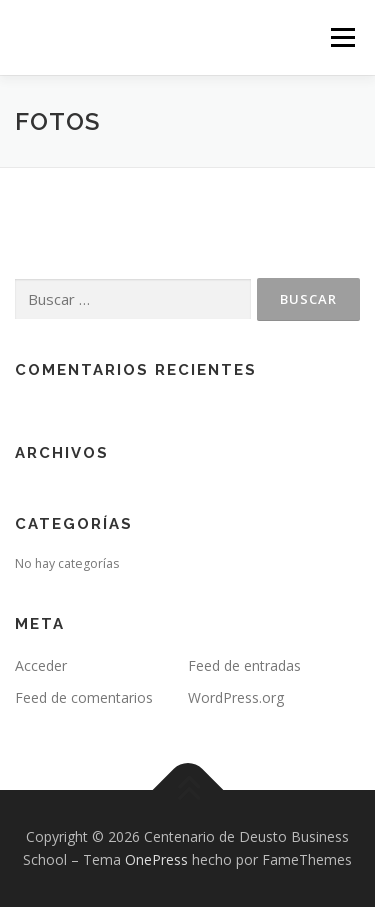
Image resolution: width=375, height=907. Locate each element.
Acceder (41, 665)
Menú (341, 37)
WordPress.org (236, 697)
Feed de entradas (244, 665)
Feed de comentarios (84, 697)
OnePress (156, 859)
